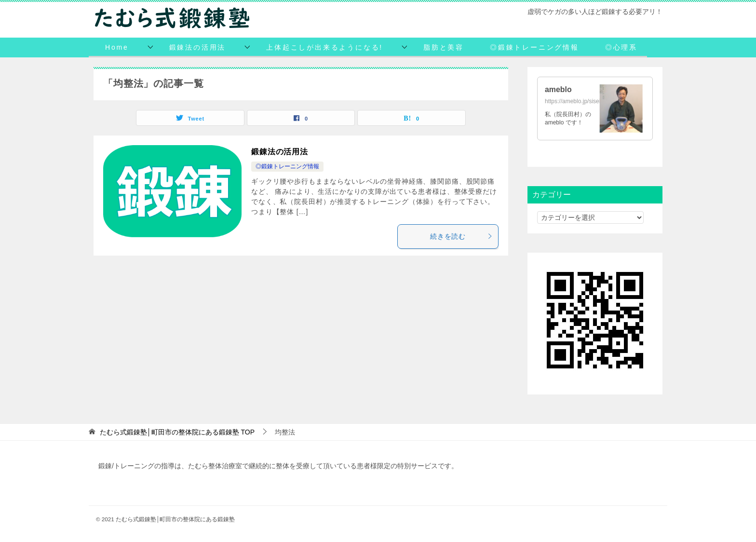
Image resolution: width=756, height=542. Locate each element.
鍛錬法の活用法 (198, 47)
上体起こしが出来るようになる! (324, 47)
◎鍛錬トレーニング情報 (534, 47)
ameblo (558, 89)
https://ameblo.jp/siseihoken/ (581, 101)
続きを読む (462, 236)
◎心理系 (621, 47)
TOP (177, 432)
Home (117, 47)
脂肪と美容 (444, 47)
